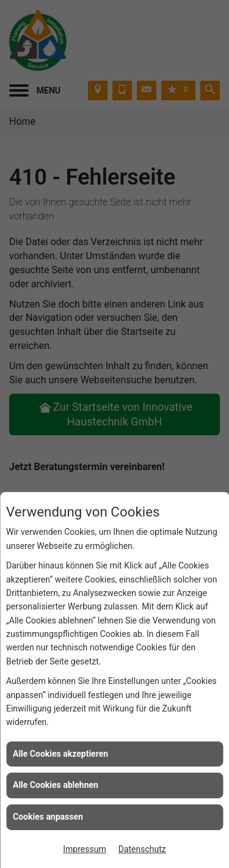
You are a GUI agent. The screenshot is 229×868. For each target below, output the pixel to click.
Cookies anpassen (48, 817)
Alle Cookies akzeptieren (60, 754)
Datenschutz (142, 849)
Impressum (84, 849)
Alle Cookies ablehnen (56, 785)
